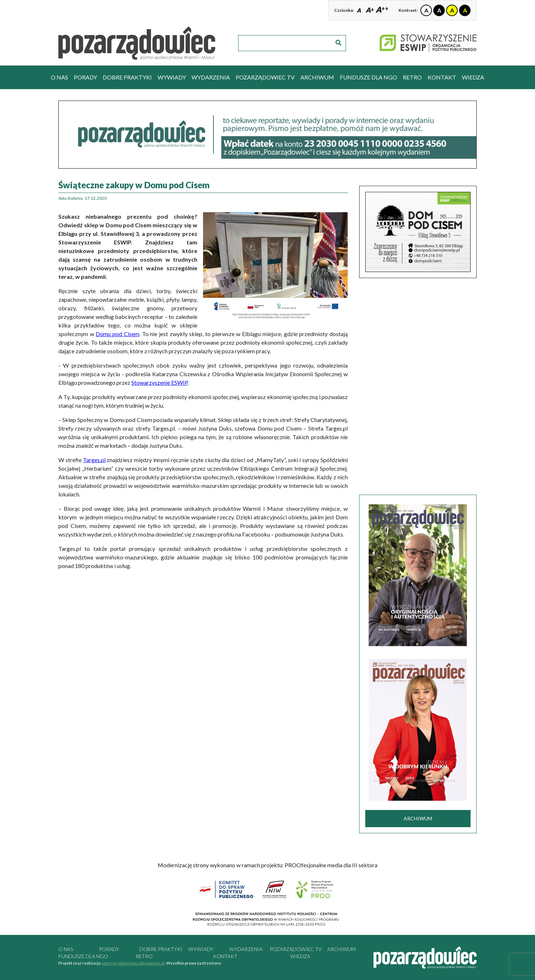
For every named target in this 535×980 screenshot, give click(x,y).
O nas (59, 77)
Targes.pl (94, 460)
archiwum (317, 77)
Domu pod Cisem (117, 334)
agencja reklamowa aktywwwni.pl (133, 963)
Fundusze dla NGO (368, 77)
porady (85, 77)
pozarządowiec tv (265, 77)
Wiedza (473, 77)
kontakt (442, 77)
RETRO (412, 77)
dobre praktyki (127, 77)
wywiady (172, 77)
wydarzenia (211, 77)
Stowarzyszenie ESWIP (160, 382)
